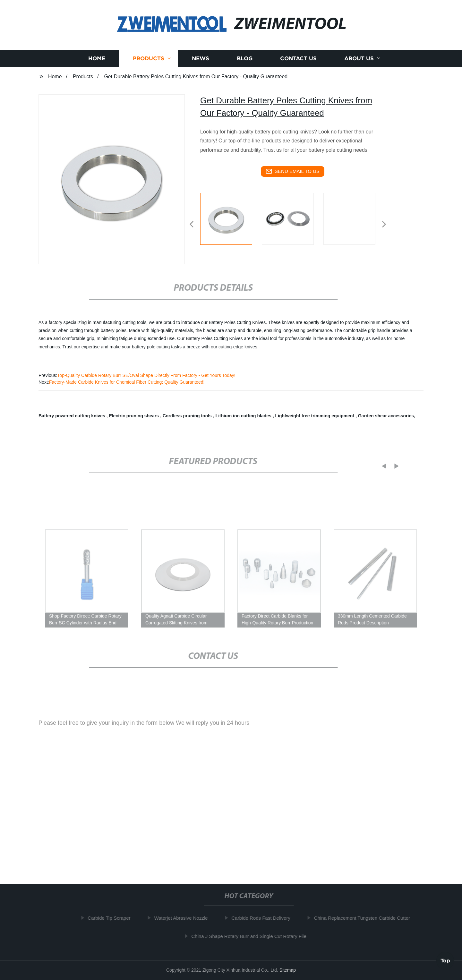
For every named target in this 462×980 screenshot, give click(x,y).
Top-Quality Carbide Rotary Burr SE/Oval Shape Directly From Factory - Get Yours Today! (146, 375)
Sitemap (288, 970)
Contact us (298, 58)
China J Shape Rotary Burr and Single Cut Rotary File (252, 936)
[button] (192, 225)
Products (149, 58)
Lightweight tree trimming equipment (315, 416)
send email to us (293, 171)
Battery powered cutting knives (73, 416)
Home (97, 58)
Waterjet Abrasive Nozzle (184, 918)
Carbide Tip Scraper (112, 918)
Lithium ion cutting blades (244, 416)
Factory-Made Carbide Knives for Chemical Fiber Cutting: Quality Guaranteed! (127, 382)
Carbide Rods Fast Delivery (264, 918)
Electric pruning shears (134, 416)
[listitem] (231, 222)
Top (445, 961)
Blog (245, 58)
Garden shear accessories (386, 416)
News (201, 58)
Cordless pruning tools (188, 416)
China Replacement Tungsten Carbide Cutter (365, 918)
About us (359, 58)
